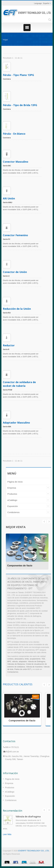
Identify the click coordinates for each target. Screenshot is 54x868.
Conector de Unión (15, 272)
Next (44, 522)
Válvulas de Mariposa (16, 664)
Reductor (9, 345)
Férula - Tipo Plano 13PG (18, 75)
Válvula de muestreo (34, 667)
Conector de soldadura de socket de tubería (19, 384)
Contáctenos (13, 512)
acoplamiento (35, 659)
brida (27, 659)
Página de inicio (15, 482)
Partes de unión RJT (23, 669)
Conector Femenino (15, 235)
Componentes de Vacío (20, 566)
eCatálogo (12, 500)
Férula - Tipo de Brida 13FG (20, 105)
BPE (9, 661)
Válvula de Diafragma (37, 661)
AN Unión (9, 198)
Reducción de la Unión (17, 309)
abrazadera (19, 659)
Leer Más (7, 834)
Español (46, 3)
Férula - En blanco (14, 134)
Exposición (13, 506)
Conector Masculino (16, 162)
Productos (12, 494)
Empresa (12, 488)
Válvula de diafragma (28, 817)
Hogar (5, 40)
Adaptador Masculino (16, 423)
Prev (49, 522)
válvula (15, 661)
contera (10, 659)
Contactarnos (13, 672)
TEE (43, 659)
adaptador (23, 661)
